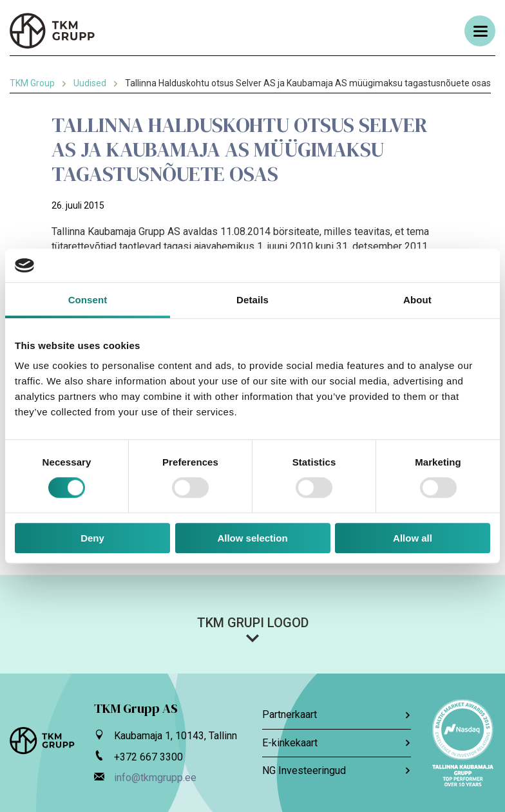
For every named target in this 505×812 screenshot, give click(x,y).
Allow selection (252, 538)
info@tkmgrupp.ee (155, 778)
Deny (92, 538)
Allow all (413, 538)
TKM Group (32, 83)
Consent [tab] (88, 300)
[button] (252, 629)
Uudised (90, 83)
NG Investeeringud (337, 770)
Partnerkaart (337, 714)
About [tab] (417, 300)
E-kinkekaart (337, 743)
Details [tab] (252, 300)
